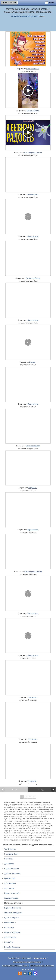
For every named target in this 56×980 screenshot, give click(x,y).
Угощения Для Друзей (13, 913)
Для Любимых (10, 883)
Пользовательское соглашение (42, 966)
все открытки (9, 3)
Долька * (33, 362)
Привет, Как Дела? (12, 893)
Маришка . (33, 488)
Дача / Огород (10, 937)
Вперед (40, 790)
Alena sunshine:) (33, 111)
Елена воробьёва (33, 278)
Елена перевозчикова (33, 153)
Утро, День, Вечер (11, 854)
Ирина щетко (33, 194)
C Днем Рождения (12, 869)
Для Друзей (9, 888)
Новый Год (9, 942)
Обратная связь (40, 958)
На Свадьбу (9, 928)
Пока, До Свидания (12, 947)
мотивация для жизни (30, 16)
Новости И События (12, 932)
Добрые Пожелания (12, 874)
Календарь (9, 859)
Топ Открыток (10, 849)
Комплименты (10, 923)
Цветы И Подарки (11, 918)
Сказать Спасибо (11, 898)
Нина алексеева (33, 69)
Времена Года (10, 878)
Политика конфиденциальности (15, 966)
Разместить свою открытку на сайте (27, 962)
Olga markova (33, 236)
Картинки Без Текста (13, 908)
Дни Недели (9, 864)
